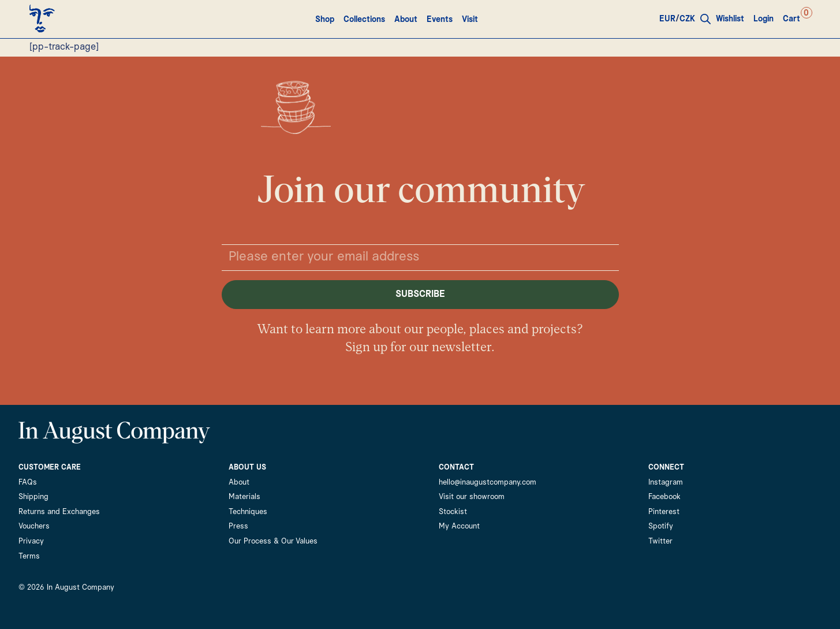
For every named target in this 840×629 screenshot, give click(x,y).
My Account (459, 526)
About (406, 20)
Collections (364, 20)
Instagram (666, 483)
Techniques (248, 512)
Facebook (664, 497)
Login (764, 19)
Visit (470, 20)
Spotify (661, 526)
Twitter (660, 541)
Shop (325, 20)
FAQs (28, 483)
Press (238, 526)
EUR (668, 19)
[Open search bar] (706, 19)
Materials (244, 497)
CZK (688, 19)
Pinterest (664, 512)
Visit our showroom (472, 497)
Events (440, 20)
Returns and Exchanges (59, 512)
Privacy (31, 541)
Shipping (33, 497)
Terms (29, 557)
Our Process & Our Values (273, 541)
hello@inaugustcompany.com (488, 483)
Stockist (453, 512)
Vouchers (34, 526)
